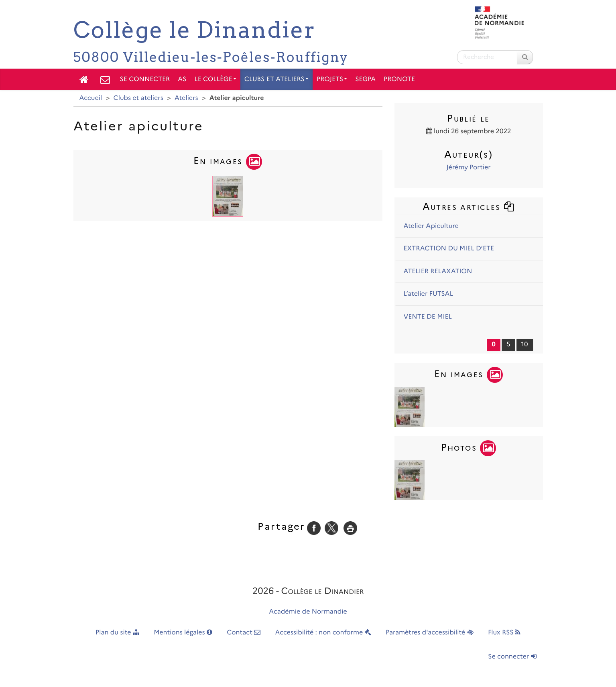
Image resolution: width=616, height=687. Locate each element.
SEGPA (365, 79)
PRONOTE (399, 79)
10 (525, 345)
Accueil (91, 98)
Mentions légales (183, 633)
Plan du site (117, 633)
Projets (332, 79)
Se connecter (145, 79)
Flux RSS (504, 633)
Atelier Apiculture (431, 226)
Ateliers (186, 98)
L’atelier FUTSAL (428, 294)
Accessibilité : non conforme (323, 633)
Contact (244, 633)
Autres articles (469, 206)
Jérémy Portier (468, 168)
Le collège (215, 79)
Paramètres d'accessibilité (430, 633)
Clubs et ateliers (276, 79)
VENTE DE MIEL (428, 317)
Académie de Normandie (308, 612)
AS (182, 79)
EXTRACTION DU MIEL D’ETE (449, 249)
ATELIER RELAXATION (438, 271)
